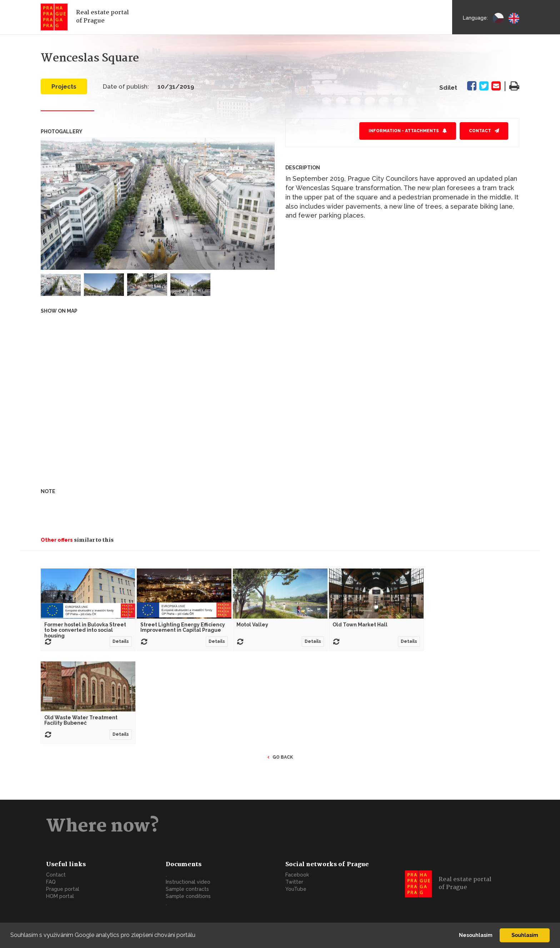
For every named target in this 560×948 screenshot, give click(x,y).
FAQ (51, 882)
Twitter (294, 882)
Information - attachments (404, 131)
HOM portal (60, 896)
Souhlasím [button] (525, 935)
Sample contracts (187, 889)
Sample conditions (188, 896)
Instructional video (188, 882)
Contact (480, 131)
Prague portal (63, 889)
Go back (283, 757)
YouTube (296, 889)
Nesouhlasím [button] (476, 935)
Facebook (297, 875)
